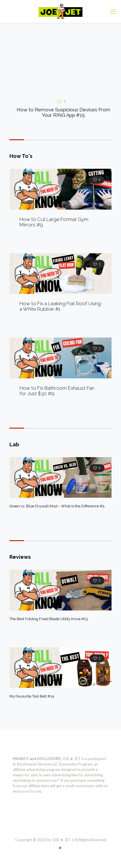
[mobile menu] (113, 11)
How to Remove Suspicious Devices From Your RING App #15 (63, 112)
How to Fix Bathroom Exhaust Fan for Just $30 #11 (57, 391)
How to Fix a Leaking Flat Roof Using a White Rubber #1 (60, 306)
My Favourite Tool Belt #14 (32, 696)
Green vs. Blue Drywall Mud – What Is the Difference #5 (57, 506)
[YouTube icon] (61, 848)
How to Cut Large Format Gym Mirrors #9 (54, 222)
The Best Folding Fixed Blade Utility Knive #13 (49, 619)
